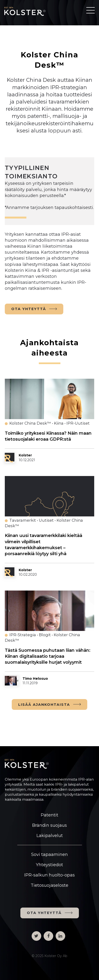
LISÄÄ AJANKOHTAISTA (44, 705)
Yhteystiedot (49, 865)
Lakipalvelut (50, 836)
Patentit (49, 815)
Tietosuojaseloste (49, 885)
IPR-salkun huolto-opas (49, 875)
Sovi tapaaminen (49, 854)
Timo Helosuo (35, 679)
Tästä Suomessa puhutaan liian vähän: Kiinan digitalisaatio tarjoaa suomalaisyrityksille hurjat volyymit (48, 656)
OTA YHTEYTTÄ (29, 309)
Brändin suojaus (49, 825)
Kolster (25, 455)
